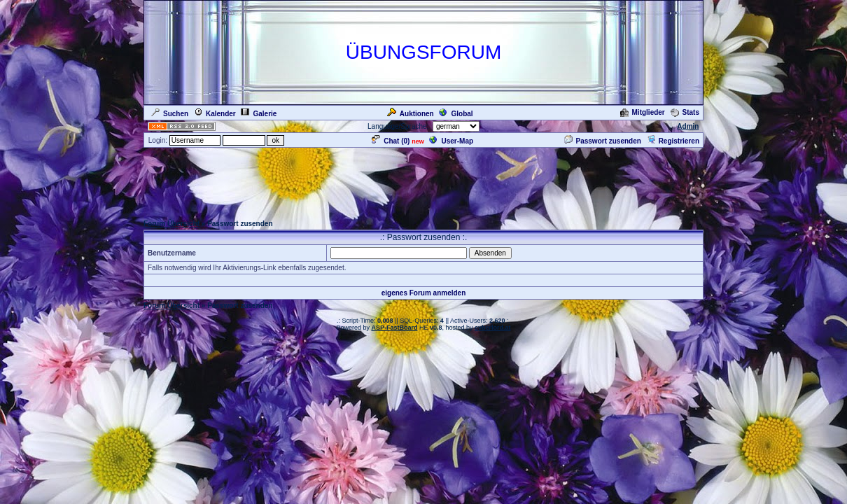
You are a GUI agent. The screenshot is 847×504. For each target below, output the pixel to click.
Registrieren (673, 141)
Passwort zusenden (603, 141)
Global (456, 114)
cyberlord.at (493, 328)
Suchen (170, 114)
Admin (688, 126)
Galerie (259, 114)
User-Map (451, 141)
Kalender (215, 114)
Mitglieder (643, 112)
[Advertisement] (423, 181)
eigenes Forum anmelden (424, 293)
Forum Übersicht (171, 224)
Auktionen (411, 114)
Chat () (391, 141)
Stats (685, 112)
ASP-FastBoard (394, 328)
